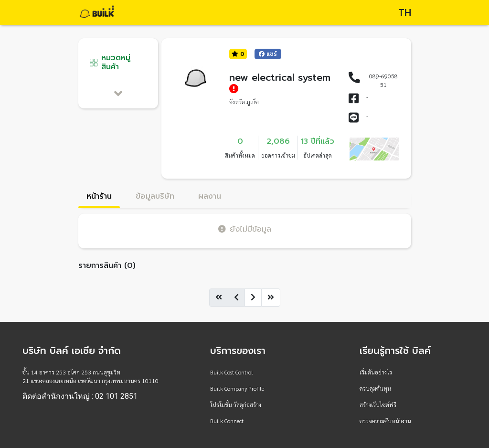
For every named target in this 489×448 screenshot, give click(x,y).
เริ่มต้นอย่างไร (376, 372)
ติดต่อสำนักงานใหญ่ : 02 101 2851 (80, 396)
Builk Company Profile (237, 388)
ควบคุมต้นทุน (375, 388)
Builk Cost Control (232, 372)
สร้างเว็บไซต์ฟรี (378, 405)
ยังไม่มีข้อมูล (245, 229)
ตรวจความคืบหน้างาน (385, 421)
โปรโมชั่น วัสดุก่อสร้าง (236, 405)
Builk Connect (227, 421)
